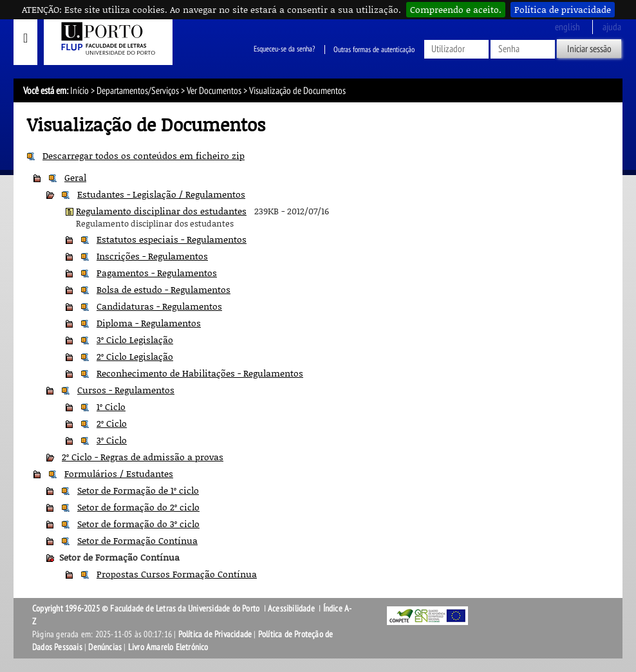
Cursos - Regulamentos (126, 390)
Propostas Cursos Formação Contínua (177, 574)
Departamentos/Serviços (138, 91)
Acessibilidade (291, 609)
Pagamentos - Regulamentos (157, 273)
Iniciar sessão (589, 49)
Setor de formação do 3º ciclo (138, 524)
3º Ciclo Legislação (135, 340)
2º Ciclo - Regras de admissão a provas (143, 457)
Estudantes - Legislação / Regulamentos (161, 194)
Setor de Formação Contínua (137, 540)
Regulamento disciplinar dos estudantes (161, 211)
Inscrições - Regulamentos (152, 256)
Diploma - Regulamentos (149, 323)
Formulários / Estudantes (119, 473)
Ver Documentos (214, 91)
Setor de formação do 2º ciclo (138, 507)
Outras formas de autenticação (374, 50)
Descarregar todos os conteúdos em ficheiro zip (144, 155)
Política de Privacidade (215, 634)
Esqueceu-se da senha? (284, 50)
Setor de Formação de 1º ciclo (138, 490)
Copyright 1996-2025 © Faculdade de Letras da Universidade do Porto (147, 609)
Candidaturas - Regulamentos (159, 306)
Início (79, 91)
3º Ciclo (112, 440)
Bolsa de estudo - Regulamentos (164, 289)
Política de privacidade (563, 9)
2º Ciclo (112, 423)
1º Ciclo (111, 406)
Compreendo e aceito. (456, 9)
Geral (75, 177)
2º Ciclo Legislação (135, 356)
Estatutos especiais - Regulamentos (172, 239)
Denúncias (105, 647)
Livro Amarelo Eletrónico (168, 647)
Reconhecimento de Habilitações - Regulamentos (200, 373)
